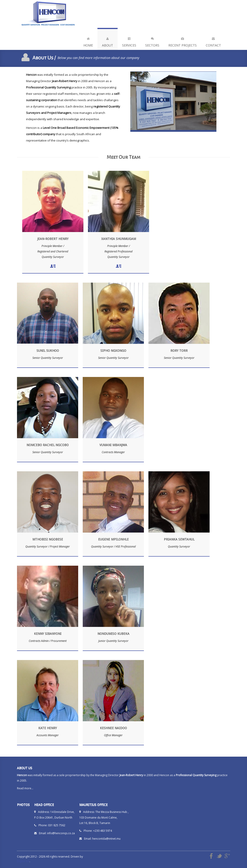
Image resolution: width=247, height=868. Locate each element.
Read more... (25, 788)
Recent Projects (183, 41)
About (108, 41)
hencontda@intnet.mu (106, 839)
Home (88, 41)
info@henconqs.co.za (61, 833)
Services (129, 41)
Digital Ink (23, 861)
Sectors (152, 41)
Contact (213, 41)
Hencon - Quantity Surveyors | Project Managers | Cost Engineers (49, 14)
